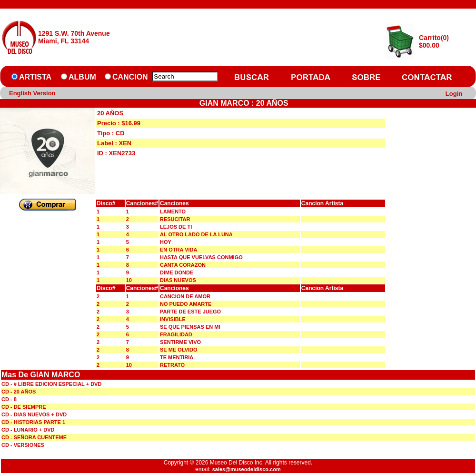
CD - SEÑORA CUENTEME (34, 437)
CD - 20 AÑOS (19, 392)
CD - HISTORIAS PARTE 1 (33, 422)
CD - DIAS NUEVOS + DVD (34, 414)
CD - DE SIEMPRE (24, 407)
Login (454, 94)
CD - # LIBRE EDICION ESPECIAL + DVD (51, 384)
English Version (32, 93)
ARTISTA (35, 77)
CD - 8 (9, 399)
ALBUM (82, 77)
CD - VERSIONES (23, 445)
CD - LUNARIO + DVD (28, 430)
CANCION (130, 77)
